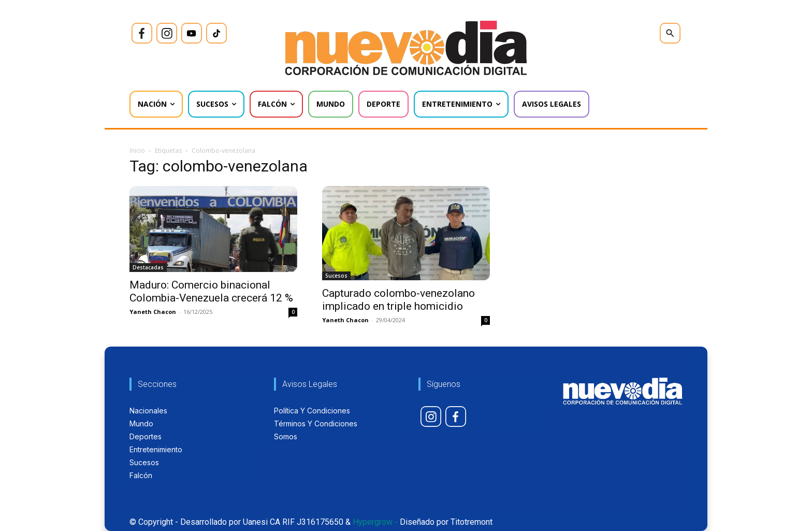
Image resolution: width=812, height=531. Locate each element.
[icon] (142, 33)
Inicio (137, 150)
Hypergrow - (375, 522)
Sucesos (336, 276)
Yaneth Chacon (153, 312)
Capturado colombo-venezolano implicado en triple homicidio (398, 300)
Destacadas (148, 267)
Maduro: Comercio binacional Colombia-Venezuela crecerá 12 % (211, 291)
